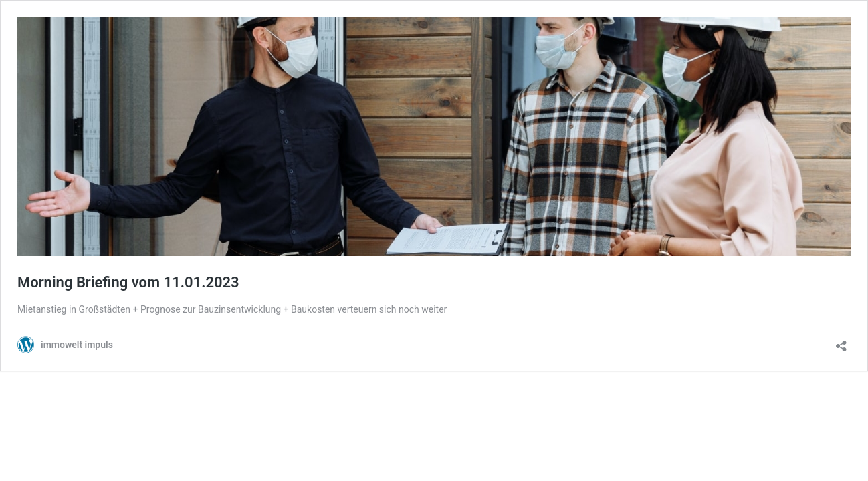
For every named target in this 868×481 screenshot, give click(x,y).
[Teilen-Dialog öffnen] (841, 342)
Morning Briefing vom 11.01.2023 (128, 282)
